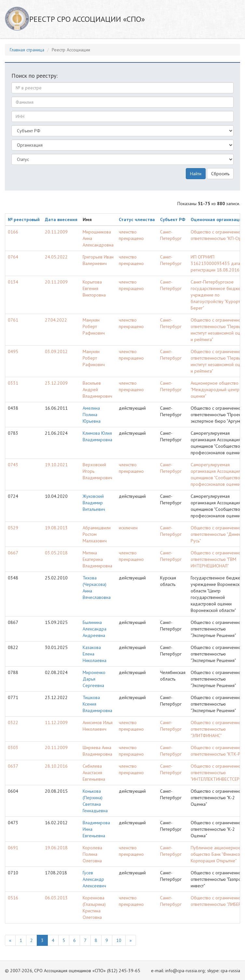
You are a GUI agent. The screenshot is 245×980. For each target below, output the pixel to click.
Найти (196, 174)
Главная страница (27, 50)
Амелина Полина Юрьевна (92, 415)
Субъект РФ (173, 219)
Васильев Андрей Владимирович (97, 390)
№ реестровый (24, 219)
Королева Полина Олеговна (92, 854)
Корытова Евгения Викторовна (94, 288)
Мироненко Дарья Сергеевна (94, 679)
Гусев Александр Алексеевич (94, 879)
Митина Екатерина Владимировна (97, 559)
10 (119, 940)
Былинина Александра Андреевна (95, 629)
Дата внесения (61, 219)
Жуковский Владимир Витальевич (94, 503)
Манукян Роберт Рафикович (94, 326)
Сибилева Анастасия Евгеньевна (94, 773)
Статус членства (137, 219)
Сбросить (220, 174)
